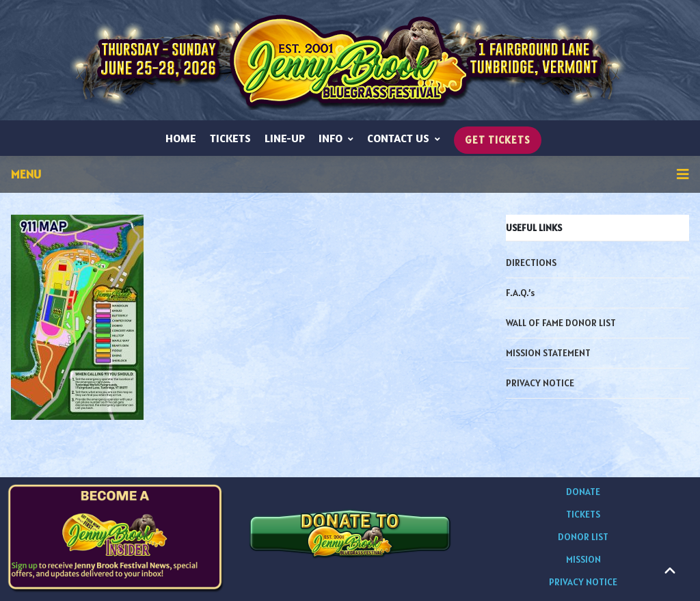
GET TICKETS (498, 140)
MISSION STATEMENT (548, 353)
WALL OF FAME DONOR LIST (561, 323)
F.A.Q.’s (520, 293)
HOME (181, 138)
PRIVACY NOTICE (540, 383)
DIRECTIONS (531, 263)
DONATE (583, 492)
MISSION (583, 559)
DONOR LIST (583, 537)
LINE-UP (285, 138)
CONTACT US (404, 138)
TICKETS (230, 138)
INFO (336, 138)
